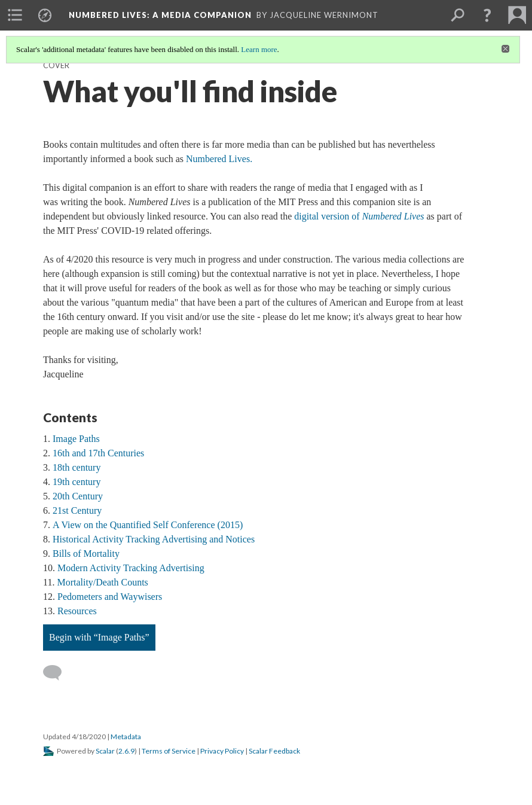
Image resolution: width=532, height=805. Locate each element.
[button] (487, 15)
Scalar (105, 751)
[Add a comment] (58, 673)
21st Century (77, 510)
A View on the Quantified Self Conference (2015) (148, 525)
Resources (77, 611)
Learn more (259, 49)
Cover (56, 65)
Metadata (126, 737)
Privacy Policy (222, 751)
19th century (77, 482)
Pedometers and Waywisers (110, 597)
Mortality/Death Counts (102, 582)
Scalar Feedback (274, 751)
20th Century (78, 496)
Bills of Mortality (86, 554)
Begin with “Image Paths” (99, 637)
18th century (77, 467)
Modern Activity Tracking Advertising (131, 568)
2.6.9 (126, 751)
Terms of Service (169, 751)
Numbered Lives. (219, 159)
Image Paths (76, 439)
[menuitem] (15, 15)
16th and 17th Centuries (98, 453)
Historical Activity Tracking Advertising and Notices (154, 539)
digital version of (359, 216)
